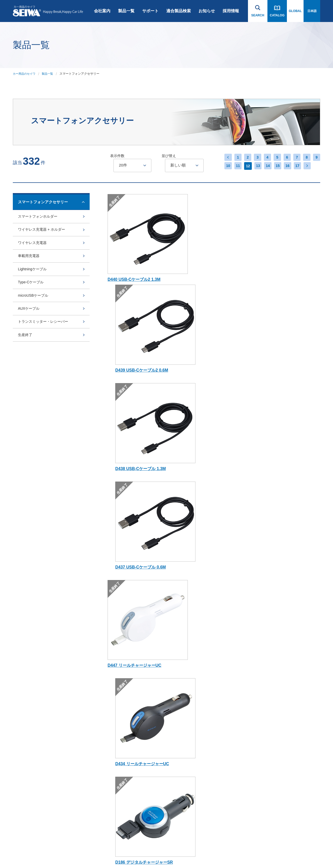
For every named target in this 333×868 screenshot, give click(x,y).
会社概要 (78, 633)
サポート (150, 11)
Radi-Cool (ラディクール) (131, 695)
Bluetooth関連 (123, 646)
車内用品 (119, 658)
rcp (115, 707)
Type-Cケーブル (32, 297)
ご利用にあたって (25, 854)
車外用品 (119, 670)
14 (265, 166)
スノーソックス (170, 636)
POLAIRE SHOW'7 (126, 781)
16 (286, 166)
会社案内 (102, 11)
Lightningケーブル (33, 281)
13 (255, 166)
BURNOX (119, 719)
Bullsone (119, 732)
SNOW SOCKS (124, 769)
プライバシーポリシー (58, 854)
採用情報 (231, 11)
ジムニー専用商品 (125, 683)
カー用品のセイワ (25, 74)
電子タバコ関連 (124, 805)
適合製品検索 (179, 11)
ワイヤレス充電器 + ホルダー (43, 233)
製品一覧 (126, 11)
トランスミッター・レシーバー (45, 344)
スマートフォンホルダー (39, 218)
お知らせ (207, 11)
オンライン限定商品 (127, 744)
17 (296, 166)
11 (234, 166)
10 (224, 166)
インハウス (110, 854)
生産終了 (26, 360)
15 (275, 166)
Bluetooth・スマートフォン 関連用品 (178, 623)
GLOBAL (295, 11)
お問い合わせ (295, 608)
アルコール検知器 (125, 793)
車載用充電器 (29, 265)
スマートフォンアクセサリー (130, 636)
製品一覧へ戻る (45, 561)
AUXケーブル (30, 329)
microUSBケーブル (34, 313)
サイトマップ (88, 854)
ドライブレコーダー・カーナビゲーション (130, 623)
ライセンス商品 (124, 756)
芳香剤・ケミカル (125, 818)
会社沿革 (78, 621)
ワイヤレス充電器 (33, 249)
